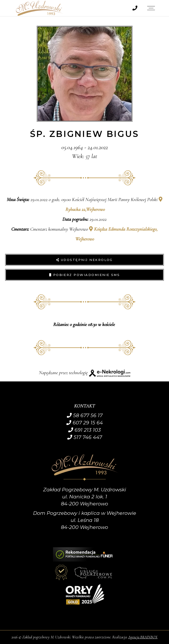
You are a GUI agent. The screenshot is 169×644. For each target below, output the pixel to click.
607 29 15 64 (85, 423)
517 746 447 (85, 437)
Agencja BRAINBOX (143, 637)
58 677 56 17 (85, 415)
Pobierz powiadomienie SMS (85, 275)
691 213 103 (84, 430)
